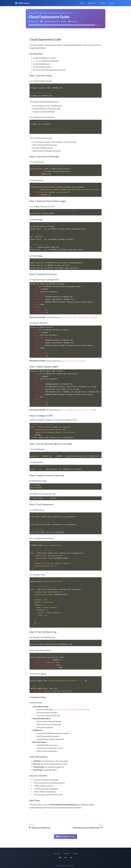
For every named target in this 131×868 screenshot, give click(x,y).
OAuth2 (102, 3)
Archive (112, 3)
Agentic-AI (92, 3)
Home (82, 3)
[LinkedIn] (66, 858)
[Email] (60, 858)
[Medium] (71, 858)
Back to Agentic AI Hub (65, 837)
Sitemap (76, 854)
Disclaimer (67, 854)
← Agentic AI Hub (34, 13)
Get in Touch (57, 854)
